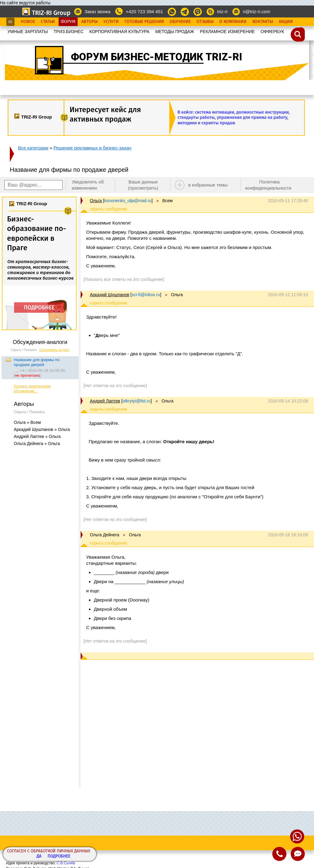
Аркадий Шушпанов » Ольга (42, 429)
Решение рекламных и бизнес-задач (92, 148)
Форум (68, 22)
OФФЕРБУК (272, 32)
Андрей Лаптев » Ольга (37, 436)
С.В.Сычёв (66, 863)
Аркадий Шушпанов (109, 295)
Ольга (96, 201)
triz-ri (222, 11)
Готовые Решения (144, 22)
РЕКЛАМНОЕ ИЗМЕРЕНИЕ (227, 32)
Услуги (111, 22)
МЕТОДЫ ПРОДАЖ (175, 32)
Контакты (263, 22)
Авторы (89, 22)
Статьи (48, 22)
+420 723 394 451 (144, 11)
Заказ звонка (98, 12)
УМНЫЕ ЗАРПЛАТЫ (28, 32)
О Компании (233, 22)
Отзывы (205, 22)
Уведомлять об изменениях (88, 185)
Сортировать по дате (54, 350)
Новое (28, 22)
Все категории (33, 148)
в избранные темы (208, 185)
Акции (286, 22)
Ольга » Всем (27, 422)
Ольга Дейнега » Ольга (37, 443)
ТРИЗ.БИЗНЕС (69, 32)
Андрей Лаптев (105, 401)
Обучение (180, 22)
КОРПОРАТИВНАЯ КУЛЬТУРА (119, 32)
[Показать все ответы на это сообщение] (124, 279)
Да (39, 857)
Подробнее (59, 857)
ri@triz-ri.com (257, 11)
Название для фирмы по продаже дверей (37, 362)
